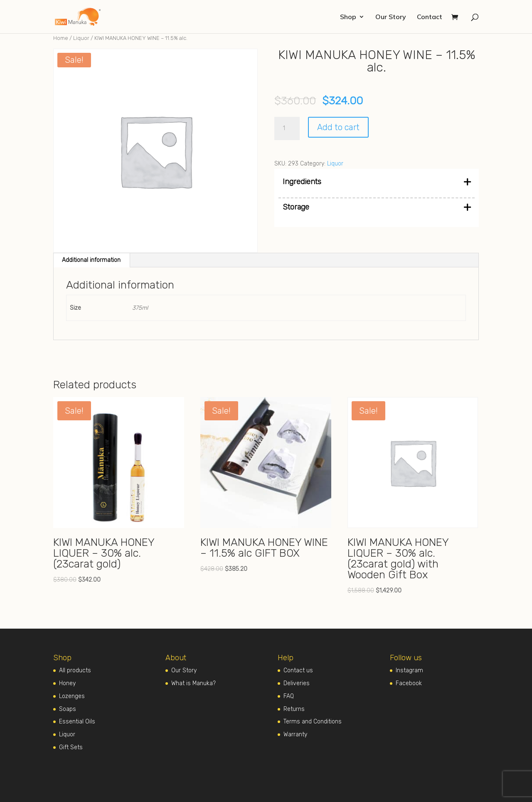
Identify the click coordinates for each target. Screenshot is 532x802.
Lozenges (72, 696)
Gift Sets (71, 747)
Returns (294, 709)
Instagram (409, 670)
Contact (430, 17)
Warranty (295, 734)
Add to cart (338, 127)
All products (75, 670)
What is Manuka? (193, 683)
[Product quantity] (287, 128)
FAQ (289, 696)
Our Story (391, 17)
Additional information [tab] (91, 260)
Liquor (81, 38)
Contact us (298, 670)
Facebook (409, 683)
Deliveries (297, 683)
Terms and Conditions (313, 722)
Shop (348, 17)
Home (61, 38)
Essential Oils (77, 722)
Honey (67, 683)
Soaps (68, 709)
